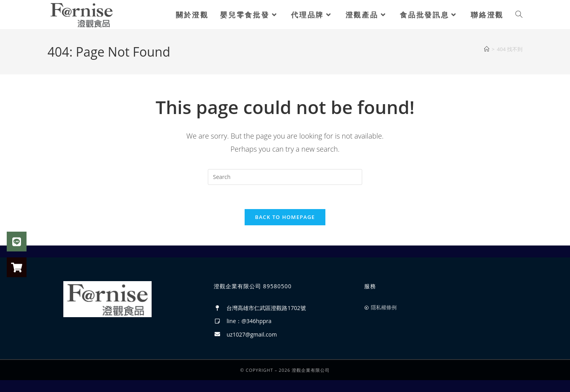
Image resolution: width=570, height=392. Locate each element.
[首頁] (487, 49)
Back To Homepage (285, 217)
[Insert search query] (285, 177)
